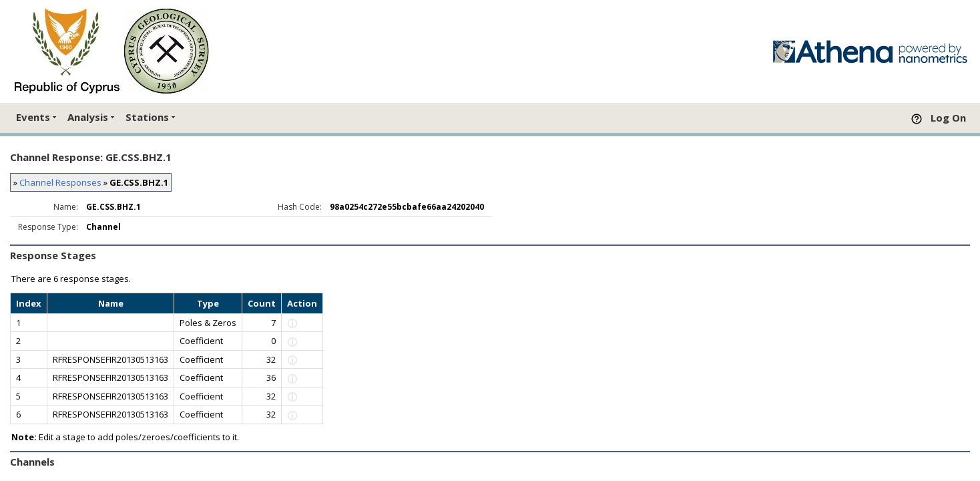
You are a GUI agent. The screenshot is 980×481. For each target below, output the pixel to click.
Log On (948, 118)
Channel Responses (60, 182)
